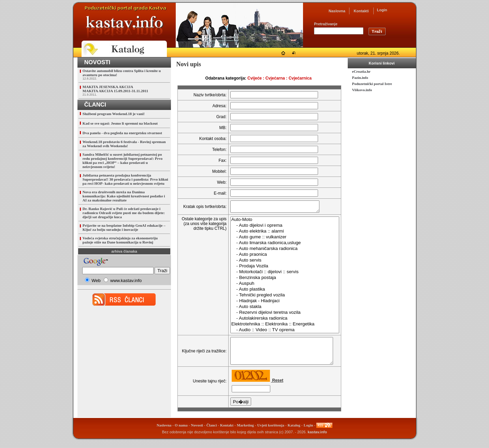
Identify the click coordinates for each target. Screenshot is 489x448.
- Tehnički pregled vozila (279, 297)
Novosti (197, 432)
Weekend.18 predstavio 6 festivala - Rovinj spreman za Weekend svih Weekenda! (124, 144)
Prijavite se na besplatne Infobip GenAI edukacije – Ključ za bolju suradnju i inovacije (124, 227)
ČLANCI (95, 105)
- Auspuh (279, 286)
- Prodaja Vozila (279, 268)
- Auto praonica (279, 257)
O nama (181, 432)
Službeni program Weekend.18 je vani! (114, 114)
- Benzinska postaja (279, 280)
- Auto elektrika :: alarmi (279, 233)
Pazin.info (360, 78)
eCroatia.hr (361, 71)
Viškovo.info (362, 90)
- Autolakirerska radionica (279, 320)
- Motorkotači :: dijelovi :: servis (279, 274)
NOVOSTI (97, 62)
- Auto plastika (279, 291)
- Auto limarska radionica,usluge (279, 245)
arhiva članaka (124, 251)
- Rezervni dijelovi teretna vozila (279, 315)
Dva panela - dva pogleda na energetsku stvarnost (122, 133)
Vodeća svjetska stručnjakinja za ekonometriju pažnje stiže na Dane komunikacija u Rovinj (120, 240)
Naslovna (337, 11)
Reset (272, 388)
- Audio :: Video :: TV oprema (279, 332)
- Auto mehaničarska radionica (279, 251)
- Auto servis (279, 262)
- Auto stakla (279, 309)
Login (382, 10)
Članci (212, 432)
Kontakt (227, 432)
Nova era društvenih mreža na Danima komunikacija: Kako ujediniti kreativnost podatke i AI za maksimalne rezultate (124, 196)
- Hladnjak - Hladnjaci (279, 303)
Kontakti (361, 11)
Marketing (245, 432)
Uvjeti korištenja (271, 432)
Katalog (294, 432)
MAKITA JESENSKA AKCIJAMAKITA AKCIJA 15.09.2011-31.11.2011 (115, 89)
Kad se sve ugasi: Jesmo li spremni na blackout (120, 123)
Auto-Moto (279, 222)
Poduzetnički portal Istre (372, 84)
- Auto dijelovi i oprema (279, 228)
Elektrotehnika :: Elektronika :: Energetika (279, 326)
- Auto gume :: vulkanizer (279, 239)
